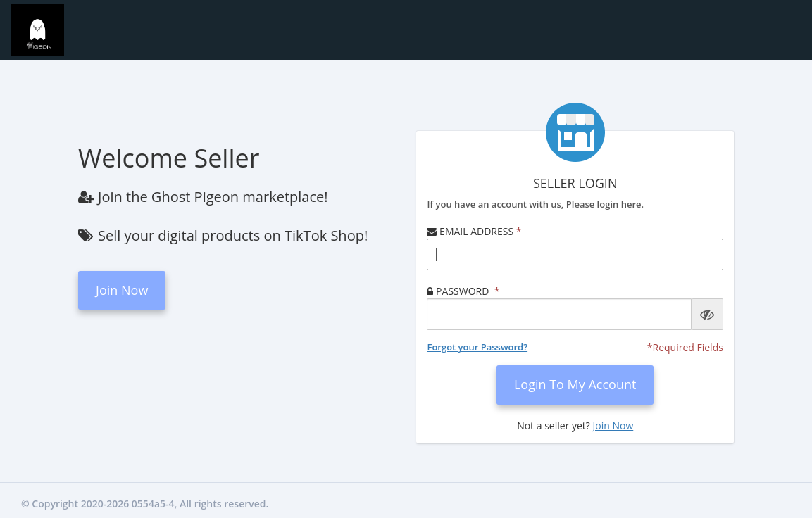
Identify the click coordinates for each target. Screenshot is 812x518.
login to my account (575, 384)
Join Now (122, 290)
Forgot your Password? (477, 347)
